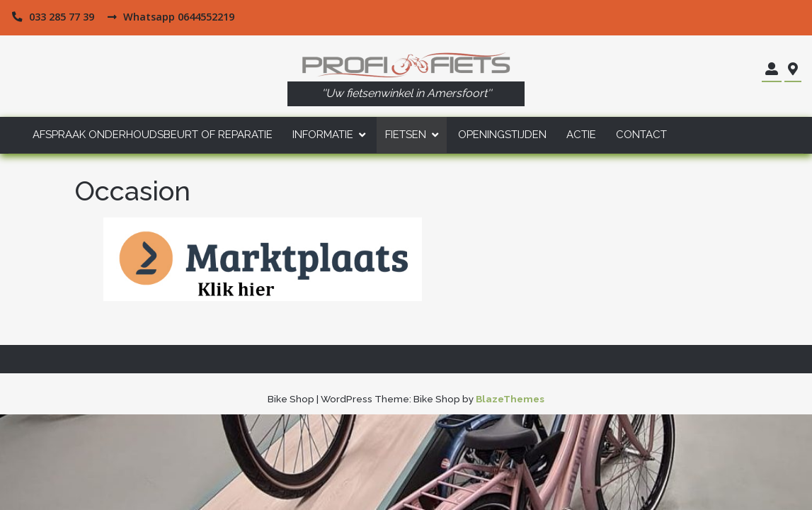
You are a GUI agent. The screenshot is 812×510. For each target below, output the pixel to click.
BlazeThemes (510, 399)
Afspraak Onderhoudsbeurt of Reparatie (153, 135)
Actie (581, 135)
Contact (641, 135)
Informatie (323, 135)
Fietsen (406, 135)
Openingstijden (502, 135)
